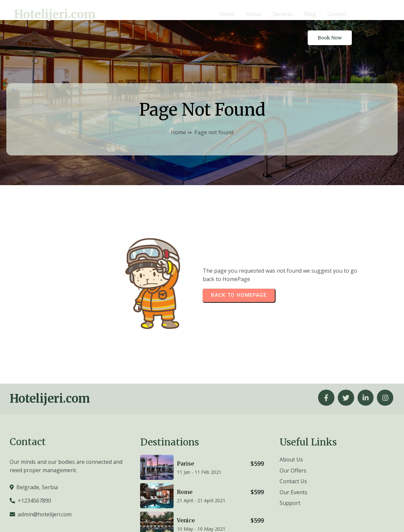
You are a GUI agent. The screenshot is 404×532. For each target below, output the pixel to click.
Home (178, 112)
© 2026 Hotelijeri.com (367, 518)
